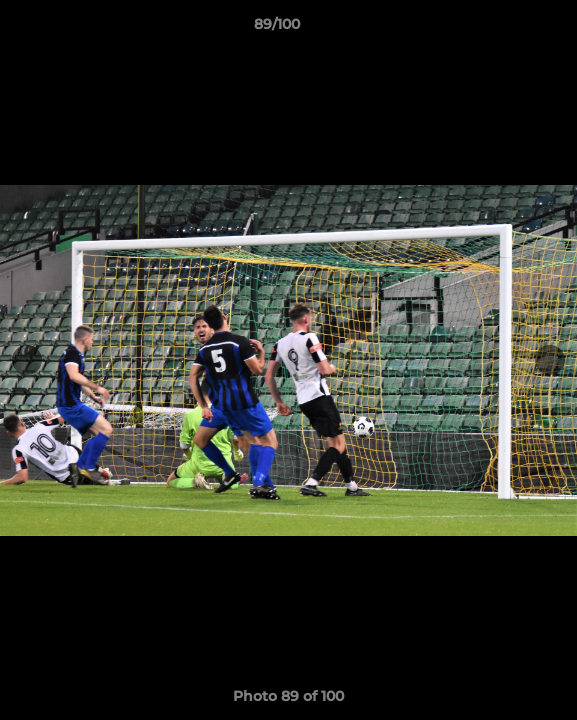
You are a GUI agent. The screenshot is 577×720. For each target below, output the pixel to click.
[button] (505, 29)
